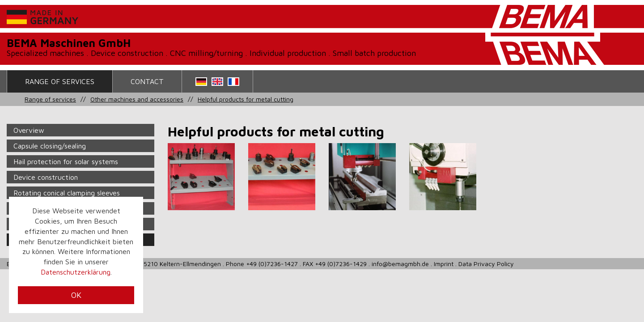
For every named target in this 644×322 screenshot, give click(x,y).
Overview (29, 130)
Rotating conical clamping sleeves (67, 193)
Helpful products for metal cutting (246, 99)
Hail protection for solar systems (66, 161)
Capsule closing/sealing (50, 146)
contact (147, 81)
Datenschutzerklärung (76, 272)
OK (76, 295)
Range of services (60, 81)
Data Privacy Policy (486, 264)
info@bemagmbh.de (400, 264)
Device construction (46, 177)
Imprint (444, 264)
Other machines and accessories (137, 99)
